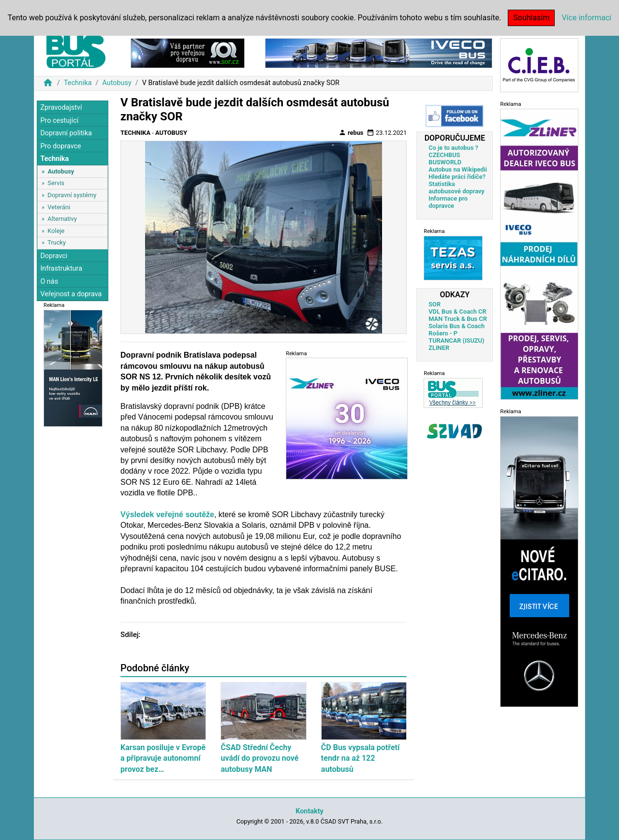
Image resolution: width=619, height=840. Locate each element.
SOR (435, 304)
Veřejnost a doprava (71, 294)
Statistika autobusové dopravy (456, 188)
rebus (351, 132)
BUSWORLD (445, 162)
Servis (56, 183)
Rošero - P (443, 333)
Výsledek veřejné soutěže (167, 514)
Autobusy (117, 83)
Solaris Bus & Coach (457, 326)
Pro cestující (59, 121)
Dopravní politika (66, 133)
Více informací (586, 18)
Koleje (56, 231)
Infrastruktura (61, 268)
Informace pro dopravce (448, 202)
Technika (78, 83)
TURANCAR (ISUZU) (456, 340)
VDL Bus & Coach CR (457, 311)
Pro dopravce (60, 146)
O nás (49, 282)
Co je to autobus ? (453, 148)
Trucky (57, 242)
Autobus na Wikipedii (458, 169)
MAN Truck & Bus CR (458, 319)
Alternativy (62, 219)
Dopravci (54, 256)
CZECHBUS (444, 155)
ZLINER (439, 348)
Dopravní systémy (72, 195)
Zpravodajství (61, 108)
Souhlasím (531, 18)
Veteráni (59, 207)
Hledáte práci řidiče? (457, 177)
